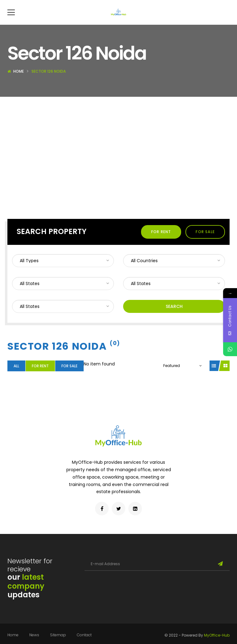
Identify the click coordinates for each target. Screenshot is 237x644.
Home (19, 81)
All (16, 375)
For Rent (161, 241)
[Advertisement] (118, 152)
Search (174, 316)
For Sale (205, 241)
